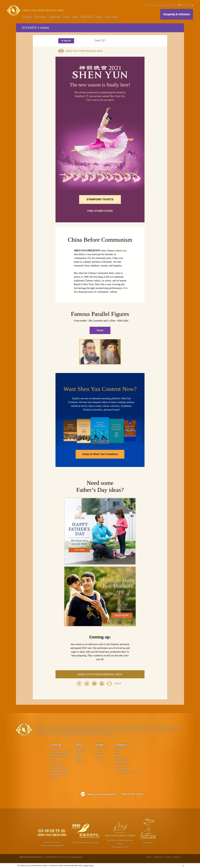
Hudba (118, 752)
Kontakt (174, 5)
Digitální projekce (122, 762)
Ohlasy (99, 17)
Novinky (100, 745)
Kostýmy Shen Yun (122, 759)
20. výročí (27, 17)
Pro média (149, 5)
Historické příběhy (122, 769)
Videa (75, 17)
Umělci (66, 17)
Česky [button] (190, 5)
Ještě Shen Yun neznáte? (60, 752)
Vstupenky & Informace (177, 14)
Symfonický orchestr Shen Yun (60, 757)
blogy (97, 756)
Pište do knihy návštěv (133, 794)
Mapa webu (178, 857)
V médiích (79, 762)
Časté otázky (111, 17)
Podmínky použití (158, 857)
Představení (41, 17)
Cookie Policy (88, 865)
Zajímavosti (166, 5)
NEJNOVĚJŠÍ (87, 17)
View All (66, 41)
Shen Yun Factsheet (58, 765)
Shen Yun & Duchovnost (59, 771)
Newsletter (157, 5)
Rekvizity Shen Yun (122, 765)
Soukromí (168, 857)
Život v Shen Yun (56, 762)
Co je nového (100, 749)
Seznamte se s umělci (58, 775)
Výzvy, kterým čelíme (58, 768)
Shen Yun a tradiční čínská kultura (128, 772)
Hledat (182, 5)
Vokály (118, 756)
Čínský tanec (120, 749)
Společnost (55, 17)
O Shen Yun (56, 745)
